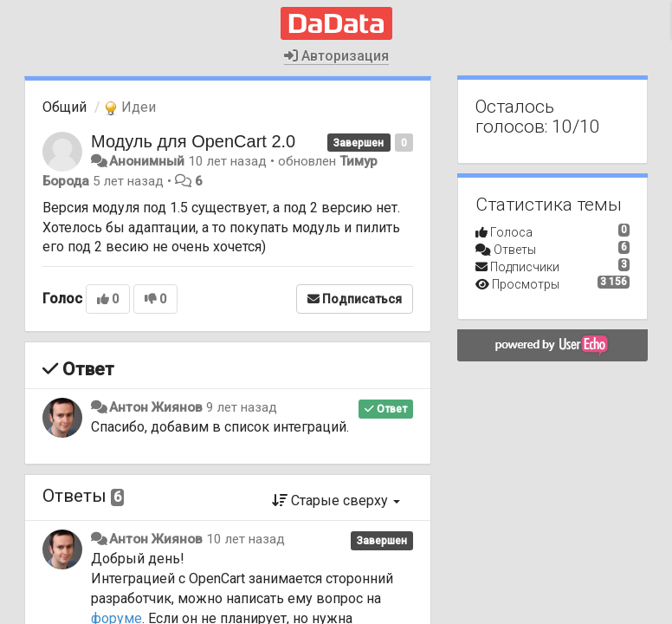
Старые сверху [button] (336, 500)
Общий (65, 107)
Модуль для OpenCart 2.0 (193, 141)
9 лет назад (242, 407)
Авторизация (336, 56)
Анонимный (147, 161)
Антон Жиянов (156, 407)
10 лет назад (246, 539)
